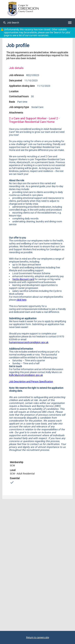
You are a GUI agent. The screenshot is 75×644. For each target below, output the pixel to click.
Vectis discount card (23, 279)
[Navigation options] (70, 23)
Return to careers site (38, 638)
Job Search (11, 23)
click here (21, 300)
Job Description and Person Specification (31, 382)
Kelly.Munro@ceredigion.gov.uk (26, 375)
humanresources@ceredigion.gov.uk (29, 342)
